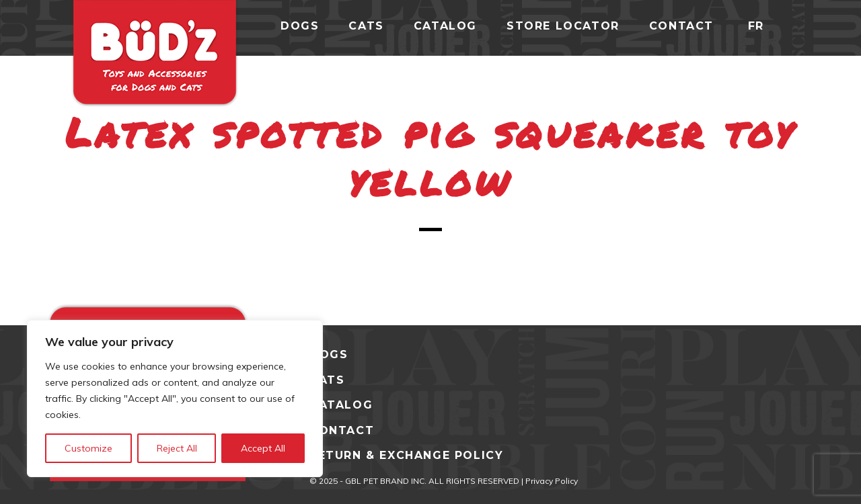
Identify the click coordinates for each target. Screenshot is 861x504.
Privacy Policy (552, 481)
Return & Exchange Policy (406, 455)
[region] (175, 398)
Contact (681, 26)
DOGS (329, 354)
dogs (300, 26)
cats (366, 26)
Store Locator (563, 26)
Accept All (263, 448)
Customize (88, 448)
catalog (445, 26)
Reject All (177, 448)
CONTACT (342, 430)
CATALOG (341, 405)
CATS (327, 380)
